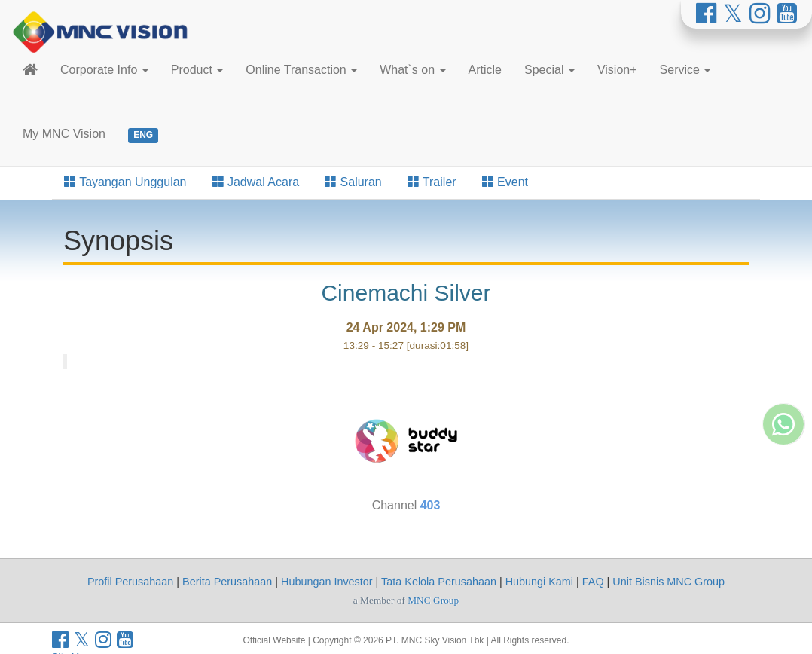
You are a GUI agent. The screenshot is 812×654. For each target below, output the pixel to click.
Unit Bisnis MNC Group (669, 582)
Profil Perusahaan (130, 582)
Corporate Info (104, 70)
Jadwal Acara (256, 182)
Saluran (353, 182)
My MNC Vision (64, 134)
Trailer (432, 182)
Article (485, 70)
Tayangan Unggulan (125, 182)
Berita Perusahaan (227, 582)
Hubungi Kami (539, 582)
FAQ (593, 582)
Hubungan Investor (327, 582)
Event (505, 182)
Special (549, 70)
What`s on (412, 70)
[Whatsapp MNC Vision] (783, 544)
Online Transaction (301, 70)
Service (685, 70)
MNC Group (433, 600)
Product (197, 70)
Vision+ (617, 70)
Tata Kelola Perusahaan (439, 582)
